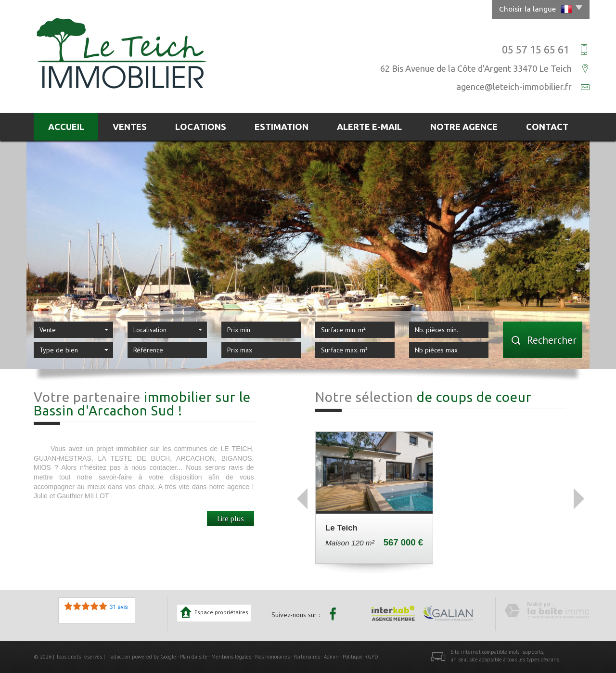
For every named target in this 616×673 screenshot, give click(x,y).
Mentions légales (231, 657)
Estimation (282, 127)
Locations (201, 127)
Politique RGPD (360, 657)
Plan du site (194, 657)
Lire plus (231, 518)
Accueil (66, 127)
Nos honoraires (272, 657)
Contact (547, 127)
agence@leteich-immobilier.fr (514, 87)
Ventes (130, 127)
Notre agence (464, 127)
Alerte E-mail (369, 127)
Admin (331, 657)
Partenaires (307, 657)
